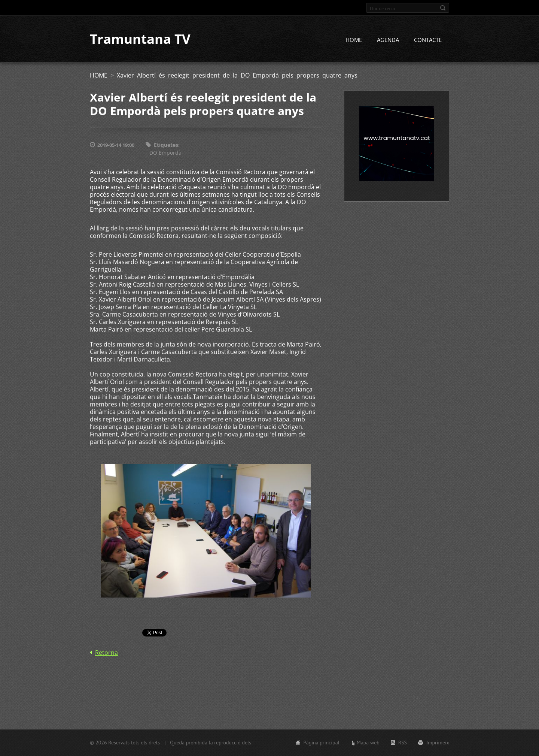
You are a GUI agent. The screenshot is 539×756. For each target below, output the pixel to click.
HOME (354, 40)
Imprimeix (438, 743)
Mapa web (368, 743)
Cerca (443, 8)
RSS (403, 743)
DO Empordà (165, 153)
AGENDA (388, 40)
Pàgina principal (321, 743)
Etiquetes (166, 145)
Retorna (106, 653)
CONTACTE (428, 40)
